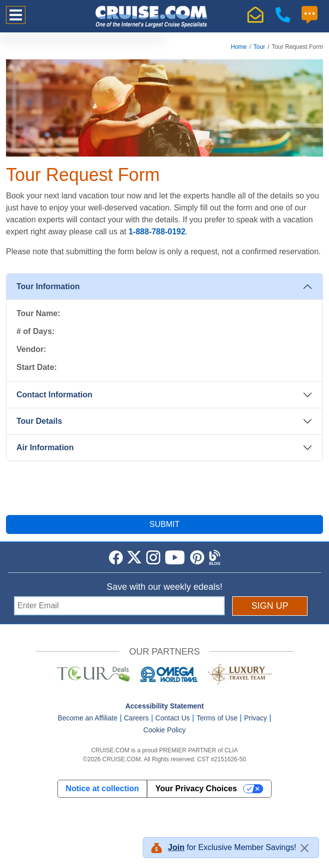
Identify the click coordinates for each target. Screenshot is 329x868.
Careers (136, 718)
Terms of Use (217, 718)
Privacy (256, 718)
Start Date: (37, 367)
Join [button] (176, 847)
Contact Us (172, 718)
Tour (259, 47)
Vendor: (31, 349)
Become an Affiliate (88, 718)
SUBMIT (164, 524)
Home (239, 47)
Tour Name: (38, 313)
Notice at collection (103, 788)
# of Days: (35, 331)
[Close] (305, 848)
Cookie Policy (164, 730)
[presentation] (165, 488)
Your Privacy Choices (196, 788)
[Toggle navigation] (16, 15)
